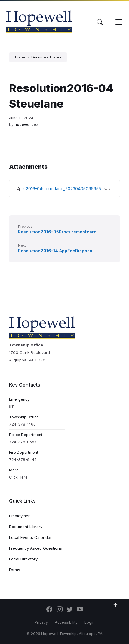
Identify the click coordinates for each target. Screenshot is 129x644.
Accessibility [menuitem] (66, 622)
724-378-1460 (22, 424)
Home (20, 57)
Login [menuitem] (89, 622)
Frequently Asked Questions (35, 548)
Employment (20, 516)
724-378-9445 (23, 460)
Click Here (18, 477)
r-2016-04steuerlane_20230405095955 (63, 189)
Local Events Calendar (30, 537)
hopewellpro (26, 125)
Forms (15, 570)
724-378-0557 (23, 442)
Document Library (46, 57)
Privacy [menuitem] (41, 622)
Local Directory (23, 559)
